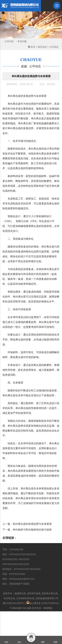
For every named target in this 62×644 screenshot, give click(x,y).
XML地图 (27, 608)
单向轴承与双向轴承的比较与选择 (32, 530)
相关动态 (42, 47)
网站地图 (17, 608)
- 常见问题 (21, 41)
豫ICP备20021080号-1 (14, 603)
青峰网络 (48, 608)
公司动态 (54, 47)
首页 (33, 47)
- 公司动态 (8, 41)
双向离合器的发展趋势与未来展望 (32, 524)
